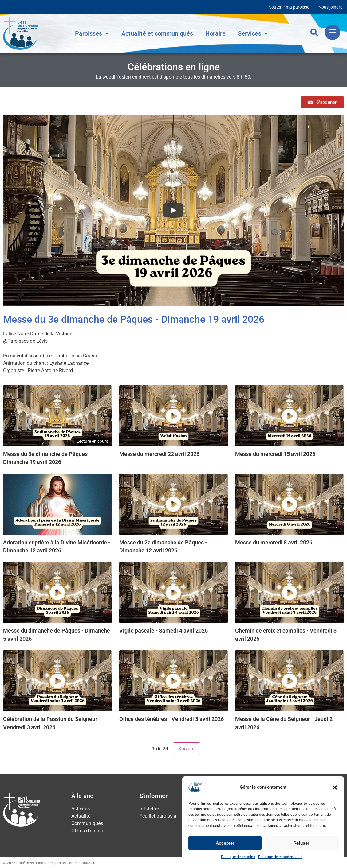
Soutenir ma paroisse (289, 7)
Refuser (301, 843)
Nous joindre (330, 7)
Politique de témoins (238, 857)
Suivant (187, 749)
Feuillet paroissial (159, 816)
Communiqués (87, 823)
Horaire (215, 33)
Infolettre (149, 809)
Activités (81, 809)
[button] (335, 788)
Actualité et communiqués (157, 33)
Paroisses (92, 33)
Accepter (225, 843)
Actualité (81, 816)
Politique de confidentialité (280, 857)
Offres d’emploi (88, 831)
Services (253, 33)
